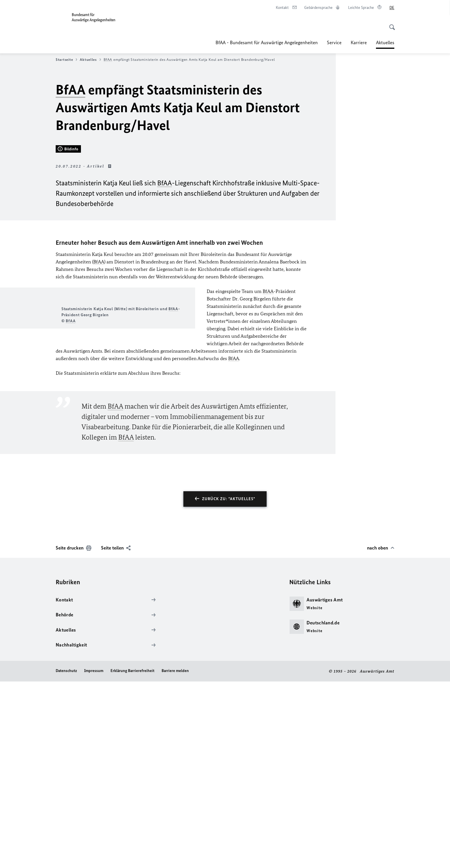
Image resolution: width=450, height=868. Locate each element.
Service (334, 42)
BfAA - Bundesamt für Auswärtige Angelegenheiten (267, 42)
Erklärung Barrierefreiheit (132, 857)
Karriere (359, 42)
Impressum (94, 857)
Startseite (66, 60)
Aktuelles (90, 60)
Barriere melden (175, 857)
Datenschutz (66, 857)
